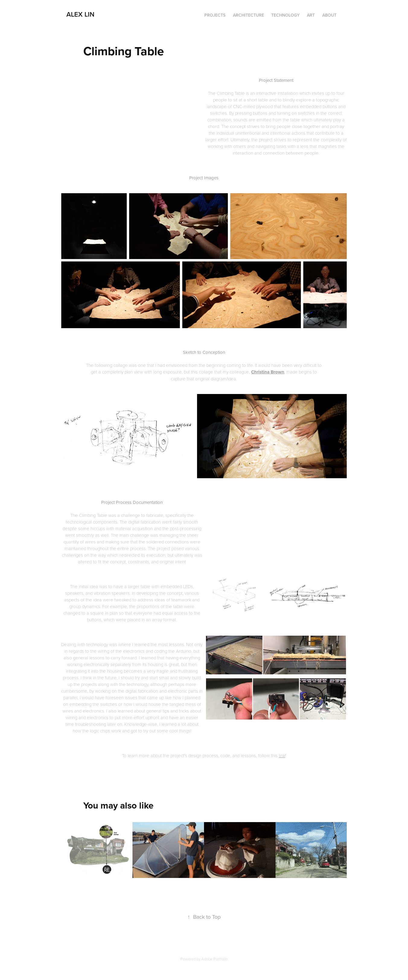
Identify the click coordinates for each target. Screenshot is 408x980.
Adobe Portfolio (214, 959)
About (329, 15)
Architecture (249, 15)
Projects (215, 15)
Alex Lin (80, 14)
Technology (285, 15)
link (282, 755)
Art (311, 15)
